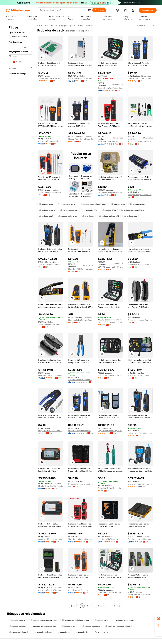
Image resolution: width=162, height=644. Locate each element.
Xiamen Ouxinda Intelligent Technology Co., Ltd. (81, 139)
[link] (158, 618)
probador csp (130, 216)
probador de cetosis (91, 626)
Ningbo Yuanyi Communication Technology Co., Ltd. (110, 322)
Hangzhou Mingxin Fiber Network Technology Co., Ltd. (81, 78)
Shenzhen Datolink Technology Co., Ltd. (51, 590)
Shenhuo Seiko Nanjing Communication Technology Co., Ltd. (81, 320)
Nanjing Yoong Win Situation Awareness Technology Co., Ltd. (51, 375)
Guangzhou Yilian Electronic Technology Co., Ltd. (140, 594)
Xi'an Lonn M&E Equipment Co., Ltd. (110, 539)
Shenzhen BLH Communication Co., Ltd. (81, 269)
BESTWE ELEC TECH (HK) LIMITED (110, 267)
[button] (90, 10)
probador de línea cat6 (109, 216)
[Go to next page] (120, 606)
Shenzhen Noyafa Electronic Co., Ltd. (81, 431)
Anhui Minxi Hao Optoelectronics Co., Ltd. (140, 264)
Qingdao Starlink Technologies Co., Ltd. (140, 78)
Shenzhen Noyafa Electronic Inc (140, 484)
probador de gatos (17, 626)
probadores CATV (69, 626)
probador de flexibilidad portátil (75, 620)
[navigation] (21, 316)
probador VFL (90, 210)
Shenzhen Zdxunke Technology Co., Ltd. (110, 592)
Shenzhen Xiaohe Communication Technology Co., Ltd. (140, 375)
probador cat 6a (138, 204)
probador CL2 (102, 632)
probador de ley (83, 632)
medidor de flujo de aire (19, 632)
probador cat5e (101, 620)
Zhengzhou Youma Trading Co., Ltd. (51, 78)
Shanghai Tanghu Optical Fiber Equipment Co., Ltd (140, 195)
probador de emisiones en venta (43, 620)
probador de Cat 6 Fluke (124, 620)
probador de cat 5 (66, 204)
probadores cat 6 (47, 210)
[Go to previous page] (71, 606)
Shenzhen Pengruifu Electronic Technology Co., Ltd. (51, 324)
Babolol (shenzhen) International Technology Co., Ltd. (140, 539)
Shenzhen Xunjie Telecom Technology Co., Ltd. (140, 141)
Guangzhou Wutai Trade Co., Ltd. (110, 88)
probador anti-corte (44, 632)
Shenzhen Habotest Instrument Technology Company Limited (81, 539)
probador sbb (64, 632)
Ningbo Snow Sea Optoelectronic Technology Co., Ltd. (51, 486)
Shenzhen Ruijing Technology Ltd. (110, 488)
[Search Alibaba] (62, 10)
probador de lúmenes (67, 216)
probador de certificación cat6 (93, 204)
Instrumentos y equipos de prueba (62, 25)
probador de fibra (17, 620)
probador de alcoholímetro (133, 210)
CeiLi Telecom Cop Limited (80, 590)
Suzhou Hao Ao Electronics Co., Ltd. (110, 375)
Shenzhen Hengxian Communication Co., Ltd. (140, 320)
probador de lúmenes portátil (43, 626)
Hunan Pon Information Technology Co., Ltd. (140, 433)
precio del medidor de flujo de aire (119, 626)
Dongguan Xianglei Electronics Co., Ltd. (110, 192)
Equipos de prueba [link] (88, 25)
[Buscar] (99, 10)
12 (114, 606)
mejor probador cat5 (69, 210)
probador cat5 (46, 216)
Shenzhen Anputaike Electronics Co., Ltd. (51, 192)
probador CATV (109, 210)
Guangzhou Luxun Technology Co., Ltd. (81, 380)
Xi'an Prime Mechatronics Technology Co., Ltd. (51, 264)
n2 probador (88, 216)
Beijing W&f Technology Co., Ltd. (110, 431)
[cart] (126, 11)
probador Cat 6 (46, 204)
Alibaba (40, 25)
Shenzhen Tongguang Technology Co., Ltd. (51, 141)
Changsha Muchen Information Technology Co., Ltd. (51, 539)
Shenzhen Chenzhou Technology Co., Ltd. (110, 141)
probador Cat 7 (118, 204)
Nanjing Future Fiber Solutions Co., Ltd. (51, 431)
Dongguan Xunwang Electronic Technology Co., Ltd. (81, 484)
